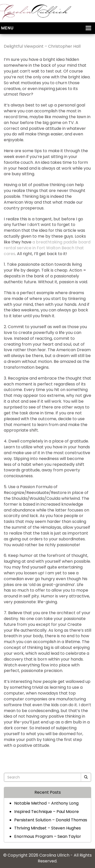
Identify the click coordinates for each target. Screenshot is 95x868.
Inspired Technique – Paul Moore (46, 812)
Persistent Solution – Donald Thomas (51, 820)
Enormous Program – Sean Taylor (48, 836)
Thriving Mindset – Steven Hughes (48, 828)
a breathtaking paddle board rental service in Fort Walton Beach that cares (47, 248)
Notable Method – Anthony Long (46, 803)
